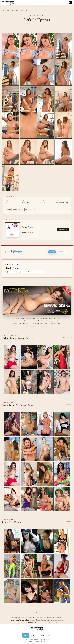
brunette (21, 210)
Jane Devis (20, 26)
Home (3, 11)
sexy (35, 210)
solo (31, 210)
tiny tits (15, 210)
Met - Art (10, 11)
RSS (49, 635)
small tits (9, 210)
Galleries (34, 635)
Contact (42, 635)
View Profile (63, 230)
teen (26, 210)
